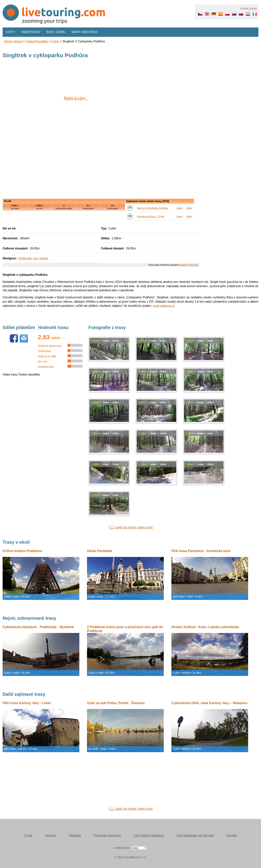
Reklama (75, 835)
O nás (28, 835)
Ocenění (51, 835)
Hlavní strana (13, 41)
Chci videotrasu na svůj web (195, 835)
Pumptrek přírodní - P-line (151, 216)
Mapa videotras (85, 32)
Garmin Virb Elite (189, 265)
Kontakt (232, 835)
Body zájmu (56, 32)
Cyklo (55, 41)
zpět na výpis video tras (134, 527)
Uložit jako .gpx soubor (33, 258)
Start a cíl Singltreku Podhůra (152, 208)
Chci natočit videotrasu (149, 835)
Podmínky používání (107, 835)
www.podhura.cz (164, 306)
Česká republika (37, 41)
